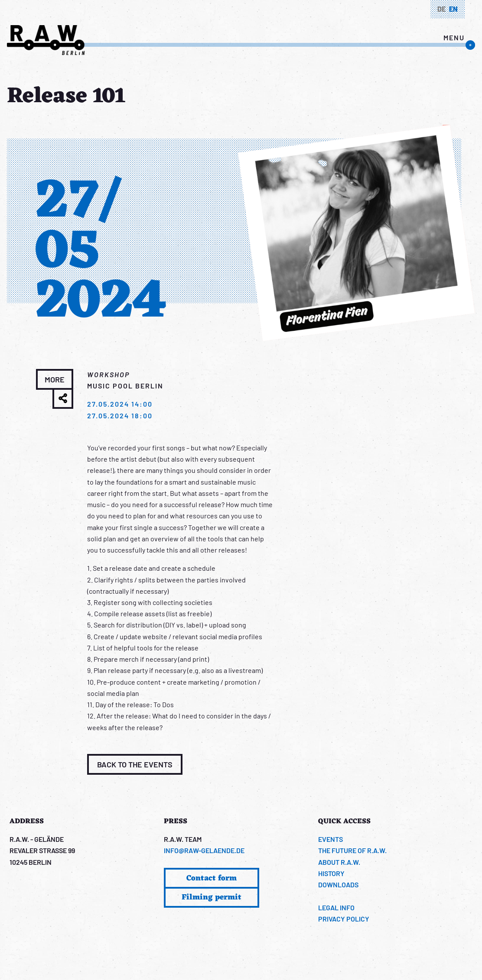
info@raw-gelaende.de (204, 850)
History (331, 873)
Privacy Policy (344, 919)
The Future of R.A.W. (352, 850)
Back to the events (135, 764)
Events (331, 839)
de (441, 9)
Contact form (212, 878)
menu (454, 37)
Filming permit (212, 897)
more (55, 379)
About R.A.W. (339, 862)
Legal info (336, 907)
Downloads (338, 885)
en (453, 9)
